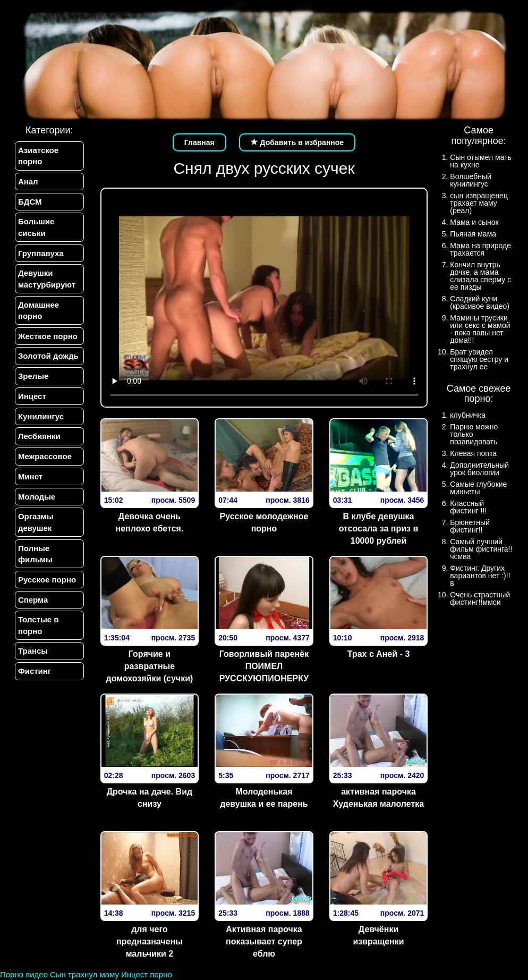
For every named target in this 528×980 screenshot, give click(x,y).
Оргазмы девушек (35, 528)
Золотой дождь (48, 359)
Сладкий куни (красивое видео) (480, 302)
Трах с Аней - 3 (379, 654)
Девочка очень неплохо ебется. (150, 522)
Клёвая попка (473, 453)
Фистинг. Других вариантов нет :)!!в (480, 576)
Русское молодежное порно (264, 522)
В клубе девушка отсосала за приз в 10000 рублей (379, 529)
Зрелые (33, 379)
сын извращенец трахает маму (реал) (479, 203)
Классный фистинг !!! (468, 507)
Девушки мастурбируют (46, 281)
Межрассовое (44, 461)
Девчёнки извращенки (378, 935)
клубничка (468, 415)
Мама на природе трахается (480, 249)
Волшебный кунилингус (470, 180)
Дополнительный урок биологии (479, 469)
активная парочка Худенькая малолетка (378, 798)
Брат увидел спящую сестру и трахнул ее (479, 359)
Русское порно (46, 586)
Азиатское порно (38, 156)
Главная (199, 142)
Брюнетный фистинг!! (470, 526)
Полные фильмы (35, 560)
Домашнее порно (38, 312)
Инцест (32, 400)
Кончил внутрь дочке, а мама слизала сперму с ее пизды (480, 276)
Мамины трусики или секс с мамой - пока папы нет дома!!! (480, 329)
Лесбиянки (39, 440)
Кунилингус (40, 420)
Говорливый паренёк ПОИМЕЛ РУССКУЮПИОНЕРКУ (264, 666)
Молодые (36, 502)
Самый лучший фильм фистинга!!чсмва (481, 549)
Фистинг (34, 679)
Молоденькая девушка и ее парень (264, 798)
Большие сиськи (36, 228)
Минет (30, 481)
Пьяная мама (473, 234)
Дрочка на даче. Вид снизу (150, 798)
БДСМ (29, 202)
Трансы (32, 659)
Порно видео (24, 974)
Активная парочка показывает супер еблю (264, 941)
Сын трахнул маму (84, 974)
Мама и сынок (474, 222)
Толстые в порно (38, 632)
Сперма (32, 606)
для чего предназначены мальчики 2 (150, 941)
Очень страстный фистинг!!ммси (480, 598)
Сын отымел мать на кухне (481, 161)
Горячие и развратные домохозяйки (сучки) (150, 666)
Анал (28, 182)
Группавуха (40, 254)
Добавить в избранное (297, 142)
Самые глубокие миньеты (478, 488)
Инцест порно (147, 974)
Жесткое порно (47, 338)
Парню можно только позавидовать (474, 434)
